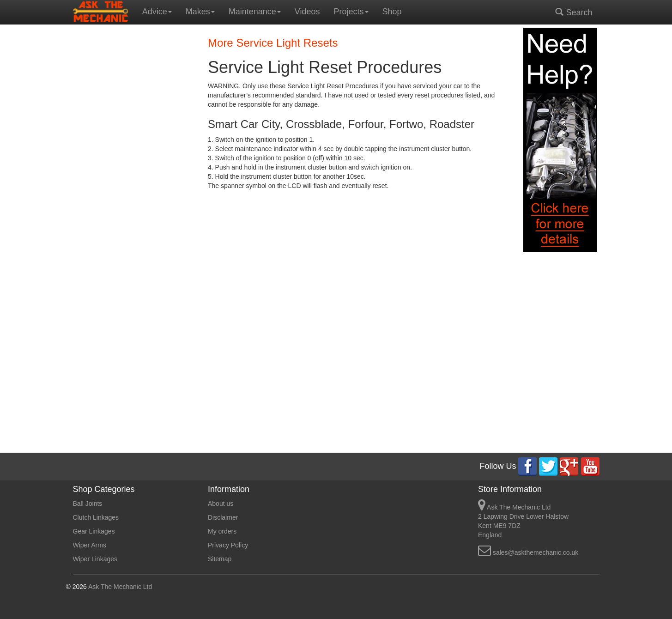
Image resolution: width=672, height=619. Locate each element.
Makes (200, 12)
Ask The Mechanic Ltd (119, 587)
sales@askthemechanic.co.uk (536, 552)
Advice (157, 12)
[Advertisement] (134, 166)
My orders (222, 531)
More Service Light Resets (273, 43)
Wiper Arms (90, 545)
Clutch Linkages (96, 517)
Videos (307, 12)
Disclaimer (223, 517)
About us (221, 504)
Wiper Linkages (95, 559)
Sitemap (220, 559)
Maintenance (255, 12)
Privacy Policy (228, 545)
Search (574, 12)
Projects (351, 12)
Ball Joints (88, 504)
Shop (392, 12)
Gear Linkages (94, 531)
